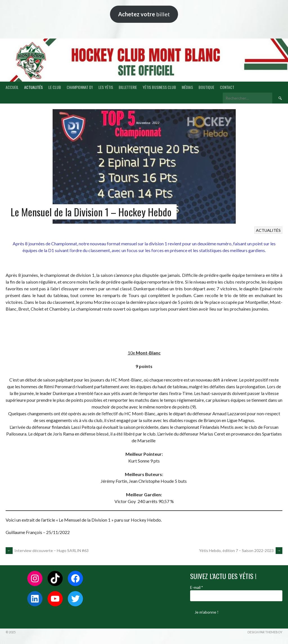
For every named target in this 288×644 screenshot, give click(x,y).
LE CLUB (55, 87)
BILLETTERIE (128, 87)
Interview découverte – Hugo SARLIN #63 (47, 550)
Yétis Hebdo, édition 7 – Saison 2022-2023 (241, 550)
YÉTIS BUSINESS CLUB (159, 87)
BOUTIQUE (206, 87)
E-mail (196, 587)
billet (144, 14)
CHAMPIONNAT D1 (80, 87)
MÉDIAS (187, 87)
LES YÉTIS (106, 87)
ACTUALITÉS (33, 87)
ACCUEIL (12, 87)
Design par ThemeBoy (265, 632)
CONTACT (227, 87)
